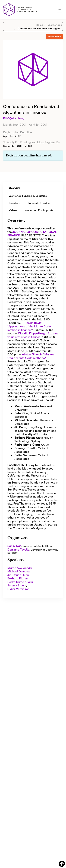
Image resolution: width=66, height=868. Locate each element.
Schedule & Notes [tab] (39, 203)
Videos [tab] (13, 210)
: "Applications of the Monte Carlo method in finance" (29, 326)
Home (39, 25)
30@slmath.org (15, 118)
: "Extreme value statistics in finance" (33, 335)
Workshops (55, 25)
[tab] (54, 37)
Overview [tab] (15, 188)
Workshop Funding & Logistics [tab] (28, 196)
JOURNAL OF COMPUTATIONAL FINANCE (32, 234)
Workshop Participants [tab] (39, 210)
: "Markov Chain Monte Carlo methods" (31, 356)
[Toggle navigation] (60, 10)
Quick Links (54, 36)
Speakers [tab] (15, 203)
